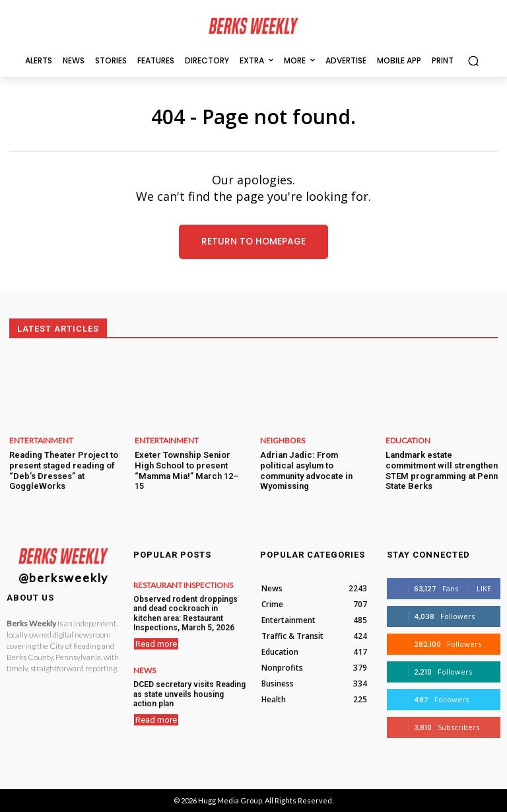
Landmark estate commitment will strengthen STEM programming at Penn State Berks (442, 470)
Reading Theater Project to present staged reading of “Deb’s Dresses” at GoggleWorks (64, 470)
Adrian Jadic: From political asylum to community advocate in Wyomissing (306, 470)
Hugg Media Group (230, 800)
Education (408, 441)
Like (484, 588)
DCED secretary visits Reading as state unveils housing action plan (189, 694)
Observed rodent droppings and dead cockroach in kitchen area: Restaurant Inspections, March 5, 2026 (186, 613)
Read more (156, 644)
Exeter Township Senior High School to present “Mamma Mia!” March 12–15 (187, 470)
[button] (473, 60)
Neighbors (283, 441)
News (145, 671)
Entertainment (41, 441)
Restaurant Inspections (183, 585)
